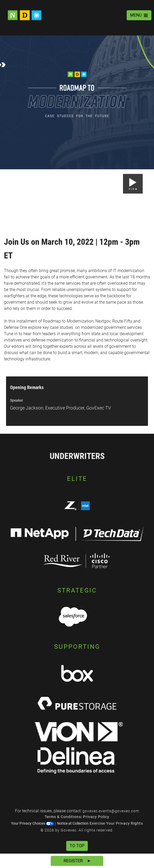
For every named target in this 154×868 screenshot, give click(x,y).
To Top (77, 846)
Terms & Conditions (63, 817)
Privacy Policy (96, 817)
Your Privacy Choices (32, 823)
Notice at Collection (73, 823)
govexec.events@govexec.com (111, 811)
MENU (139, 15)
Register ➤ (77, 861)
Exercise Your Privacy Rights (116, 823)
